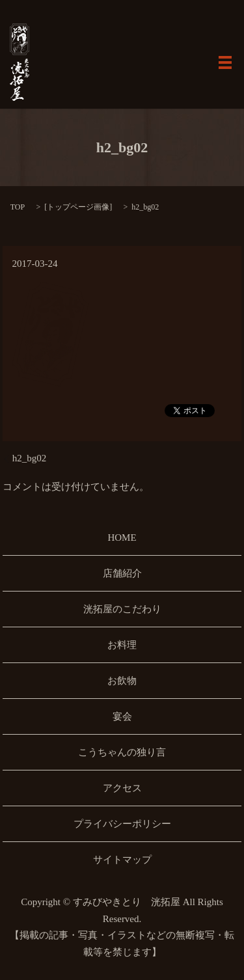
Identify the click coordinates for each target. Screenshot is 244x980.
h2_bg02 (30, 458)
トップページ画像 (78, 207)
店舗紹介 (122, 573)
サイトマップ (122, 860)
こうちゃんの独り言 (122, 752)
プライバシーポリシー (122, 824)
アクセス (122, 788)
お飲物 (122, 681)
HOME (122, 538)
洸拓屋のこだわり (122, 609)
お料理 (122, 645)
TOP (18, 207)
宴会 (122, 716)
